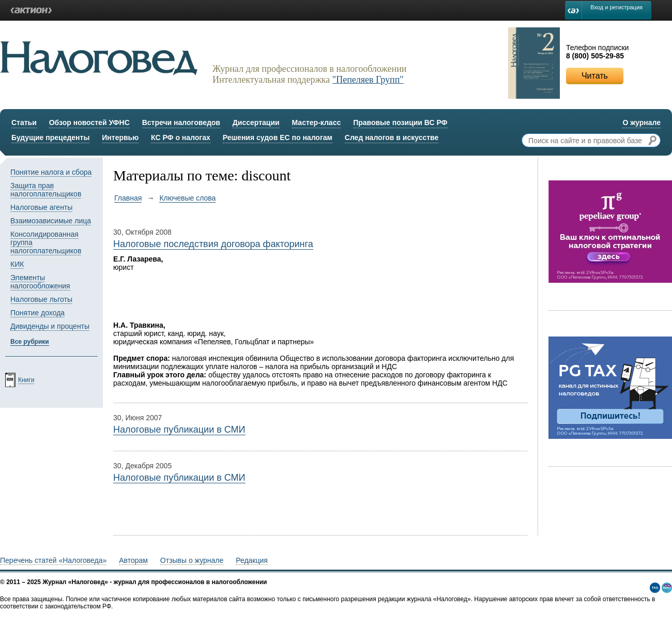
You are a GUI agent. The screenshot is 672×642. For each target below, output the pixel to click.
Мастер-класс (317, 123)
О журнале (642, 123)
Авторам (133, 560)
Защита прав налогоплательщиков (46, 190)
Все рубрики (30, 342)
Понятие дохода (37, 313)
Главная (128, 198)
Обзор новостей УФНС (89, 123)
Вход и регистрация (616, 7)
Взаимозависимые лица (51, 221)
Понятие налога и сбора (51, 172)
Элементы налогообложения (40, 282)
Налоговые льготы (41, 299)
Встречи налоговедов (181, 123)
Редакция (252, 560)
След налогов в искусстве (392, 137)
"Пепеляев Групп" (368, 80)
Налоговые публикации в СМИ (179, 430)
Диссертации (256, 123)
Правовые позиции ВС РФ (400, 123)
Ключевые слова (187, 198)
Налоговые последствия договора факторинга (213, 244)
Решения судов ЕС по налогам (278, 137)
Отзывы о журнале (192, 560)
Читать (595, 76)
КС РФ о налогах (181, 137)
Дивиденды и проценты (50, 326)
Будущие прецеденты (50, 137)
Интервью (120, 137)
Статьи (24, 123)
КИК (17, 264)
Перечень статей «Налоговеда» (53, 560)
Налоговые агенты (41, 207)
